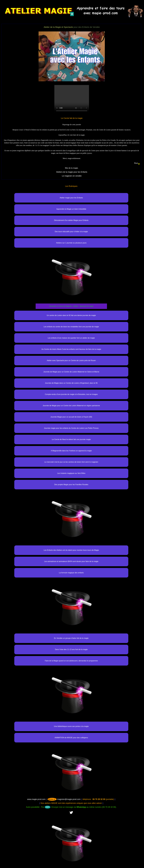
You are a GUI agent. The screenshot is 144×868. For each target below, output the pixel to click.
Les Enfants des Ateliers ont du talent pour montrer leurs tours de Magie (71, 550)
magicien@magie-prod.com (64, 799)
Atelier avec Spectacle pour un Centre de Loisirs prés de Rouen (71, 360)
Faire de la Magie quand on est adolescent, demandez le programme (71, 661)
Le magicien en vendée (72, 176)
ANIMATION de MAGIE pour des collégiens (71, 738)
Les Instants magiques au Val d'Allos (71, 473)
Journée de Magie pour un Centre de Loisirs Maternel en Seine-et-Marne (71, 372)
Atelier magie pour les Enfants (71, 198)
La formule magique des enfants (71, 573)
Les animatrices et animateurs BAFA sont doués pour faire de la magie (71, 561)
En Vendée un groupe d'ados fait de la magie (71, 638)
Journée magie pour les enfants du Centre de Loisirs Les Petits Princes (71, 428)
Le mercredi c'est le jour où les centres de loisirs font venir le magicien (71, 462)
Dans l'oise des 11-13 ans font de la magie (71, 649)
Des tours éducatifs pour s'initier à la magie (71, 232)
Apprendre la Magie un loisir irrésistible (71, 209)
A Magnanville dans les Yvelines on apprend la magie (71, 451)
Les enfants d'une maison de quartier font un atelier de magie (71, 338)
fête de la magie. (72, 168)
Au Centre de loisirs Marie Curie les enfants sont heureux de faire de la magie (71, 349)
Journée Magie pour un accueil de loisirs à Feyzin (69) (71, 417)
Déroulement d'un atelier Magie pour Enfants (71, 220)
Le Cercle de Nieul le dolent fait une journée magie (71, 439)
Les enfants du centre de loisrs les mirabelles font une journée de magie (71, 327)
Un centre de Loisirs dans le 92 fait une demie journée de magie (71, 315)
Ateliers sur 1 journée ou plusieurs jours (71, 243)
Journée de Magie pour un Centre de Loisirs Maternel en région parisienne (71, 406)
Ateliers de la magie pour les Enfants (72, 172)
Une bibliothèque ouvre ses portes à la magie (71, 726)
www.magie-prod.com (36, 799)
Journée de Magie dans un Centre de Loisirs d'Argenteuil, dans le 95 (71, 383)
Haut (136, 163)
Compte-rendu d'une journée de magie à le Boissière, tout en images (71, 394)
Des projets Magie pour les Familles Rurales (71, 485)
